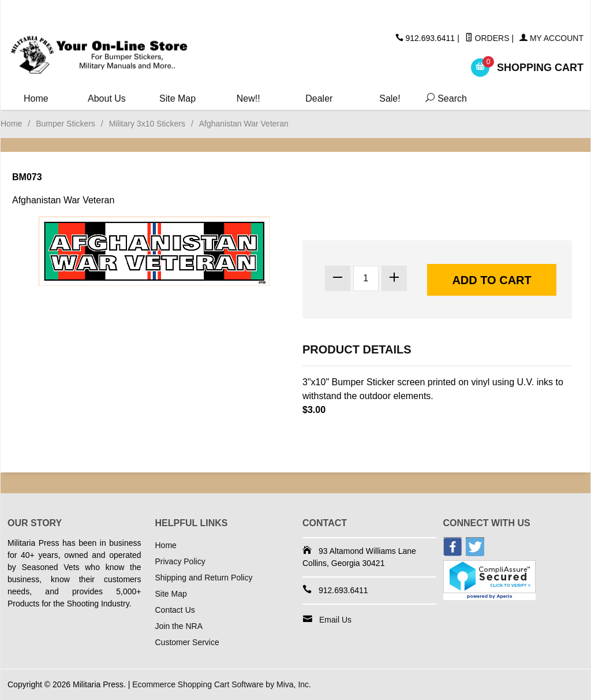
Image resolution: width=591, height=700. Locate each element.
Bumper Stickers (66, 124)
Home (36, 98)
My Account (551, 38)
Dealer (319, 98)
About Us (107, 98)
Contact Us (175, 610)
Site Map (177, 98)
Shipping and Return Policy (204, 578)
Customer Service (187, 642)
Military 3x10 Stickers (147, 124)
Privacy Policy (180, 561)
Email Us (335, 620)
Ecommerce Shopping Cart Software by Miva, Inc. (222, 684)
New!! (248, 98)
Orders (487, 38)
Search (442, 98)
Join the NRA (179, 626)
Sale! (390, 98)
